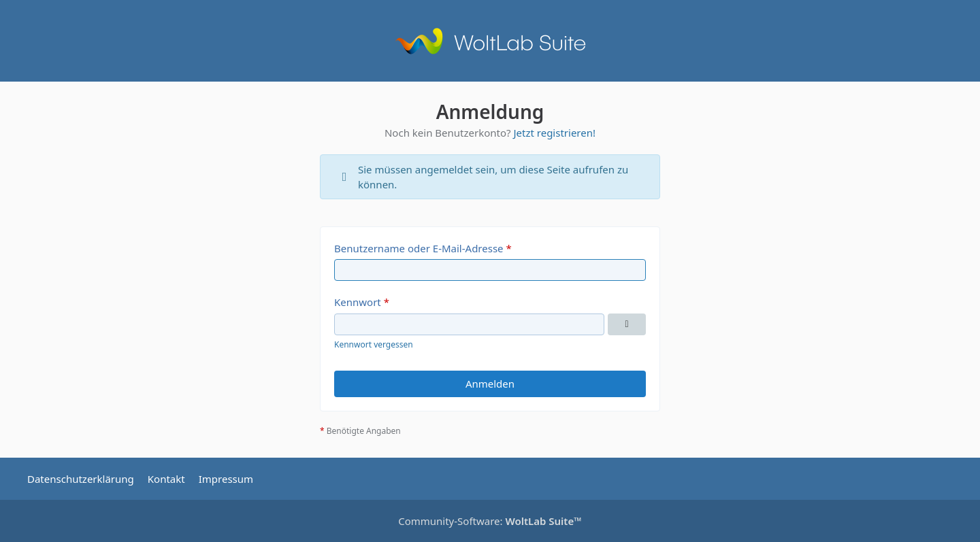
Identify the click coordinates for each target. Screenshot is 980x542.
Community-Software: (490, 521)
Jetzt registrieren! (554, 133)
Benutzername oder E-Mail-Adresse (419, 248)
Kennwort (358, 302)
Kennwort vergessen (374, 344)
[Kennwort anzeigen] (627, 324)
